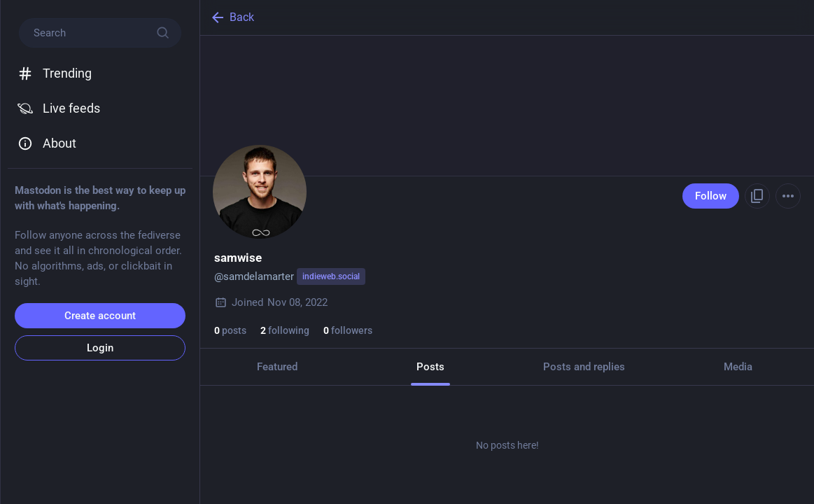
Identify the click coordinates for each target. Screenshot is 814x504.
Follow (711, 196)
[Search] (100, 33)
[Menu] (788, 196)
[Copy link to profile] (757, 196)
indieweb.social (331, 276)
